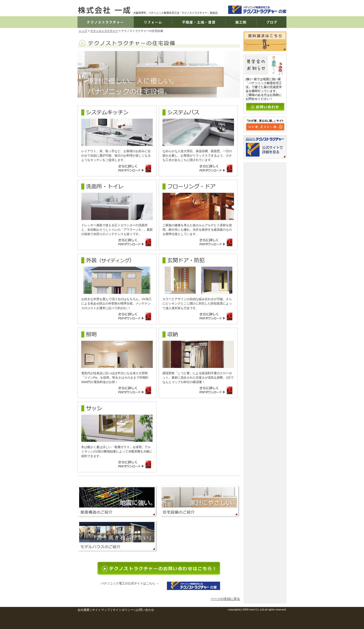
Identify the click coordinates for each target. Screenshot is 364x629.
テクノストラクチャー (106, 22)
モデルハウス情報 (118, 536)
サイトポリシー (123, 610)
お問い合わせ (145, 610)
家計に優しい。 (200, 501)
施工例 (241, 22)
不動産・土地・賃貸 (199, 22)
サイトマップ (101, 610)
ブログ (271, 22)
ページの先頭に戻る (225, 599)
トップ (83, 31)
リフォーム (153, 22)
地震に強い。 (118, 501)
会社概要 (84, 610)
